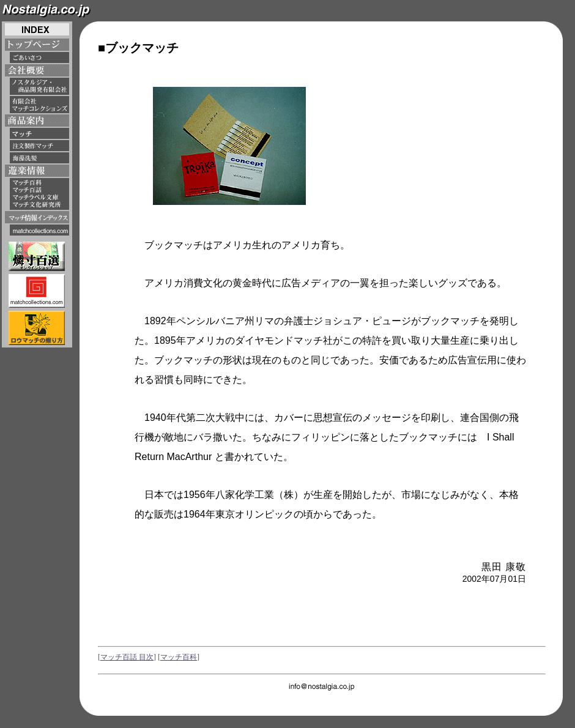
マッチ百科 (179, 657)
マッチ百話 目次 (127, 657)
